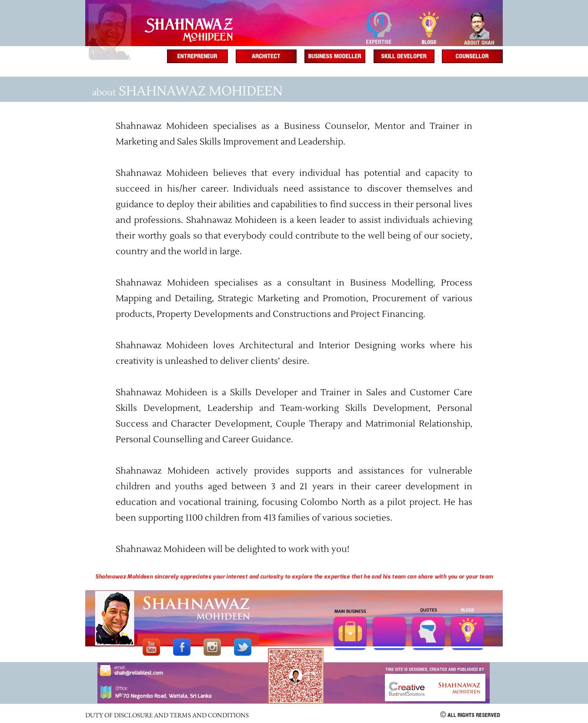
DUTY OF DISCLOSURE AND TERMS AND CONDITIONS (167, 715)
